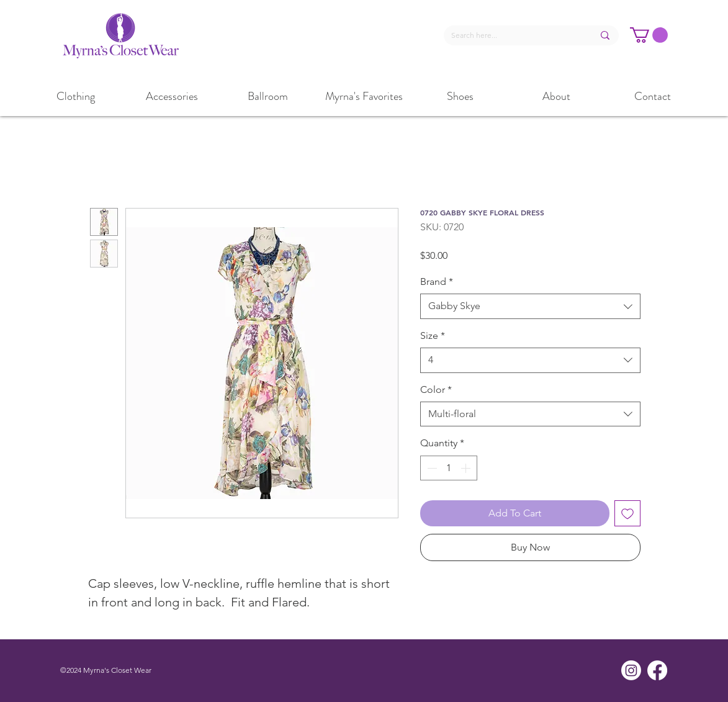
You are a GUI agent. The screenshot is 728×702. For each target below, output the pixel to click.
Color (436, 389)
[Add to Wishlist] (627, 513)
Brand (437, 281)
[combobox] (530, 306)
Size (433, 335)
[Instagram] (631, 670)
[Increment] (467, 468)
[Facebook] (657, 670)
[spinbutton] (449, 468)
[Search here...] (513, 36)
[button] (649, 35)
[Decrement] (431, 468)
